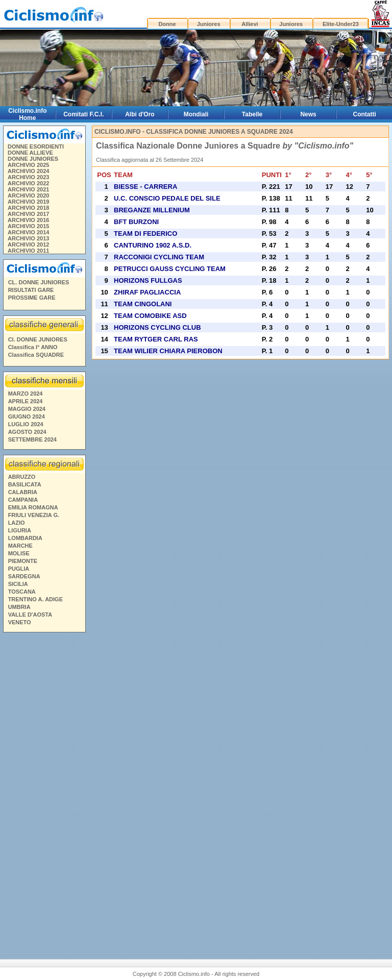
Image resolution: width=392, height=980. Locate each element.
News (308, 114)
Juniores (209, 24)
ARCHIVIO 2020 (28, 195)
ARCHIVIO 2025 (28, 165)
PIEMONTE (23, 561)
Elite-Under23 (341, 24)
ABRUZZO (22, 477)
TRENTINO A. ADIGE (35, 599)
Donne (167, 24)
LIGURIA (20, 530)
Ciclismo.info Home (27, 114)
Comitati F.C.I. (83, 114)
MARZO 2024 (26, 394)
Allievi (250, 24)
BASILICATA (25, 484)
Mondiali (196, 114)
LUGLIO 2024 (26, 424)
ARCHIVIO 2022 (28, 183)
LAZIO (17, 523)
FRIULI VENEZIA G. (34, 515)
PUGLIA (19, 569)
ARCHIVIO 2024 (28, 171)
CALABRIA (23, 492)
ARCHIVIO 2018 (28, 208)
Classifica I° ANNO (33, 347)
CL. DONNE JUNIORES (39, 282)
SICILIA (18, 584)
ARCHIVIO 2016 (28, 220)
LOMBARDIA (25, 538)
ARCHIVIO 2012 (28, 244)
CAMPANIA (23, 500)
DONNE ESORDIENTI (36, 146)
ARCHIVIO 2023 (28, 177)
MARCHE (20, 546)
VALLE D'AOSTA (30, 615)
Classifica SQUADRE (36, 355)
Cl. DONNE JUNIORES (38, 339)
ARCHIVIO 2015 (28, 226)
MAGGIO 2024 (27, 409)
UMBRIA (19, 607)
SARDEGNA (24, 576)
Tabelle (252, 114)
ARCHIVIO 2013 (28, 238)
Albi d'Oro (140, 114)
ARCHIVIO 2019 (28, 202)
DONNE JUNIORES (33, 159)
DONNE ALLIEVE (30, 153)
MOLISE (19, 553)
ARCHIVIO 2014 (28, 232)
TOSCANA (22, 592)
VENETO (20, 622)
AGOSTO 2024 (27, 432)
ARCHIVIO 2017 (28, 214)
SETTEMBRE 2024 (32, 439)
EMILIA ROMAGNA (33, 507)
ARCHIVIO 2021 (28, 189)
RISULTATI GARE (31, 290)
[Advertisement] (44, 792)
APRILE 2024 (26, 401)
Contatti (365, 114)
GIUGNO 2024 (27, 416)
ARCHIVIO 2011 (28, 251)
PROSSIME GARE (32, 298)
